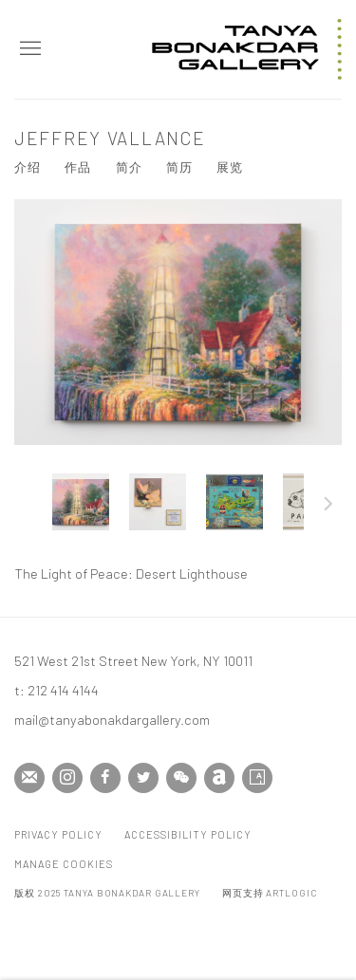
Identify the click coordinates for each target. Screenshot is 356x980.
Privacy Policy (58, 834)
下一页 (328, 507)
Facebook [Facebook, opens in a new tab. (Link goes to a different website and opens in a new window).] (105, 778)
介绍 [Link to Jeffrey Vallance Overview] (28, 167)
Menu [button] (28, 49)
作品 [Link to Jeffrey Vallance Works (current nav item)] (78, 167)
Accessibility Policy (188, 834)
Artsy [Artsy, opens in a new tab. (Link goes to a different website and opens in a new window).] (257, 778)
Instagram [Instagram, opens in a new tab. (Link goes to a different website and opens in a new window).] (67, 778)
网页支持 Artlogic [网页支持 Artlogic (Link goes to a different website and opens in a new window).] (270, 893)
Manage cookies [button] (64, 864)
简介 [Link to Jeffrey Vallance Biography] (129, 167)
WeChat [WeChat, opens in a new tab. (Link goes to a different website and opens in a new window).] (181, 778)
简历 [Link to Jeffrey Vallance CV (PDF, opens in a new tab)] (179, 167)
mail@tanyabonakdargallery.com (112, 719)
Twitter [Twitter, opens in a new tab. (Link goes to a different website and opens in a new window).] (143, 778)
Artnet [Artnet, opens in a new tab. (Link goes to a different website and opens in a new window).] (219, 778)
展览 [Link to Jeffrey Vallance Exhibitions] (230, 167)
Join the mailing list (29, 778)
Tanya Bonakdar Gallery (247, 49)
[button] (81, 502)
